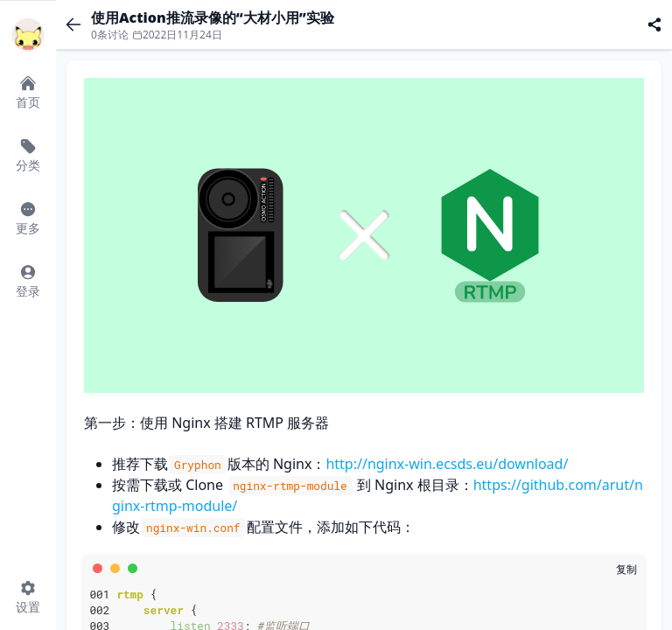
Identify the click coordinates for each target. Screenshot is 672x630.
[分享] (654, 24)
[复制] (626, 569)
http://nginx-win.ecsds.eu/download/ (447, 464)
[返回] (73, 24)
